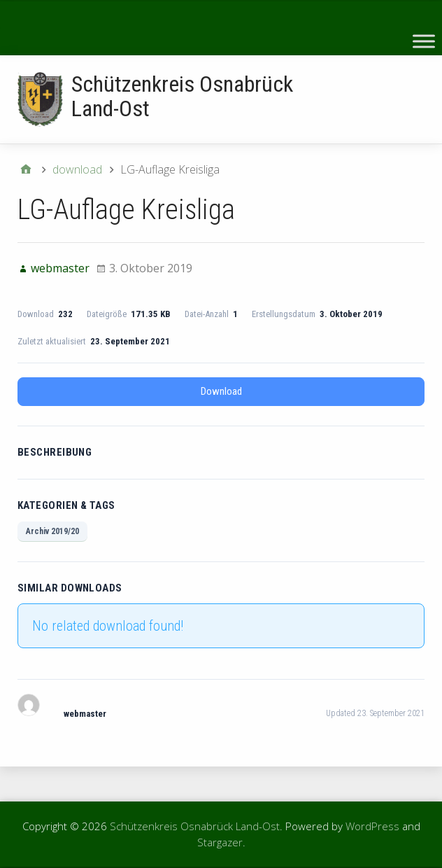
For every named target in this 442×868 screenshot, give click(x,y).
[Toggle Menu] (424, 41)
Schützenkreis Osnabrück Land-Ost (182, 96)
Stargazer (220, 842)
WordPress (372, 826)
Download (221, 391)
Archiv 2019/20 (52, 531)
